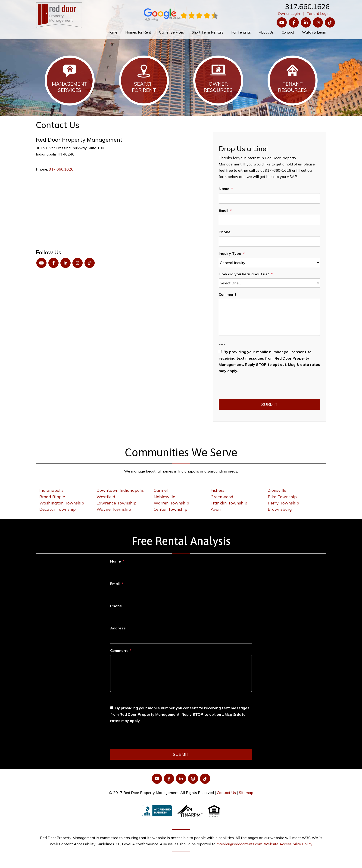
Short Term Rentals (208, 32)
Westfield (106, 497)
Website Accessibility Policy (288, 844)
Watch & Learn (314, 32)
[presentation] (254, 388)
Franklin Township (229, 503)
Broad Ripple (52, 497)
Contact (288, 32)
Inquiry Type (230, 253)
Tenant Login (318, 13)
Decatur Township (58, 509)
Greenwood (222, 497)
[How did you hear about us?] (269, 283)
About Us (266, 32)
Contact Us (226, 793)
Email (223, 210)
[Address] (181, 638)
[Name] (269, 198)
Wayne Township (114, 509)
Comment (228, 294)
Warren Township (171, 503)
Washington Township (62, 503)
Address (118, 628)
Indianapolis (51, 490)
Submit (269, 404)
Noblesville (164, 497)
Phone (225, 232)
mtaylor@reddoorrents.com (239, 844)
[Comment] (269, 317)
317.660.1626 (307, 6)
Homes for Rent (138, 32)
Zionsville (277, 490)
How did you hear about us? (244, 274)
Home (112, 32)
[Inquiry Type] (269, 263)
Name (224, 189)
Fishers (217, 490)
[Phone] (269, 241)
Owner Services (172, 32)
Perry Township (283, 503)
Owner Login (289, 13)
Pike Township (282, 497)
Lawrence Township (116, 503)
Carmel (161, 490)
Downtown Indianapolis (120, 490)
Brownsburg (280, 509)
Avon (216, 509)
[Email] (269, 220)
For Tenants (241, 32)
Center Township (170, 509)
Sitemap (246, 793)
